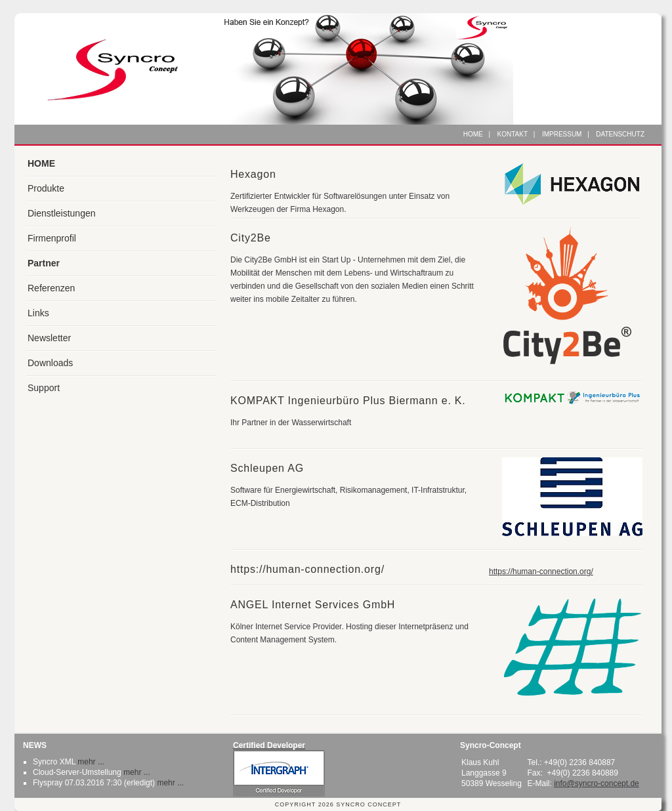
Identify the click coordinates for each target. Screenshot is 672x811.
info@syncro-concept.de (597, 783)
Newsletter (49, 338)
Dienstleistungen (62, 213)
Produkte (46, 188)
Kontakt (513, 134)
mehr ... (91, 762)
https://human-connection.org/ (541, 572)
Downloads (50, 363)
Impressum (562, 134)
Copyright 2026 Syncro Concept (338, 804)
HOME (41, 163)
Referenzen (51, 288)
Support (44, 388)
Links (38, 313)
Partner (44, 263)
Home (473, 134)
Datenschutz (620, 134)
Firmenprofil (52, 238)
